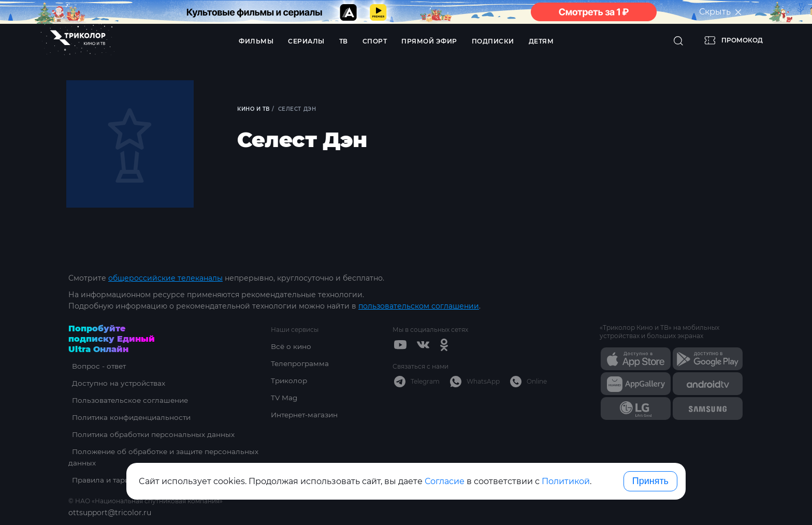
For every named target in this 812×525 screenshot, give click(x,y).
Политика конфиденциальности (130, 417)
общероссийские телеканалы (165, 278)
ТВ (344, 41)
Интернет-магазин (306, 415)
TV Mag (285, 398)
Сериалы (306, 41)
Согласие (445, 481)
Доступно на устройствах (117, 383)
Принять (650, 481)
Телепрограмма (301, 363)
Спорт (375, 41)
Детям (541, 41)
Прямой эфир (429, 41)
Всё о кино (292, 346)
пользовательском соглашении (419, 306)
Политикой (566, 481)
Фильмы (256, 41)
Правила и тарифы (105, 480)
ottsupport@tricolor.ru (110, 513)
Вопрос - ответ (97, 366)
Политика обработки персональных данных (152, 434)
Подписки (493, 41)
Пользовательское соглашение (129, 400)
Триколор (290, 381)
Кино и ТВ (255, 109)
